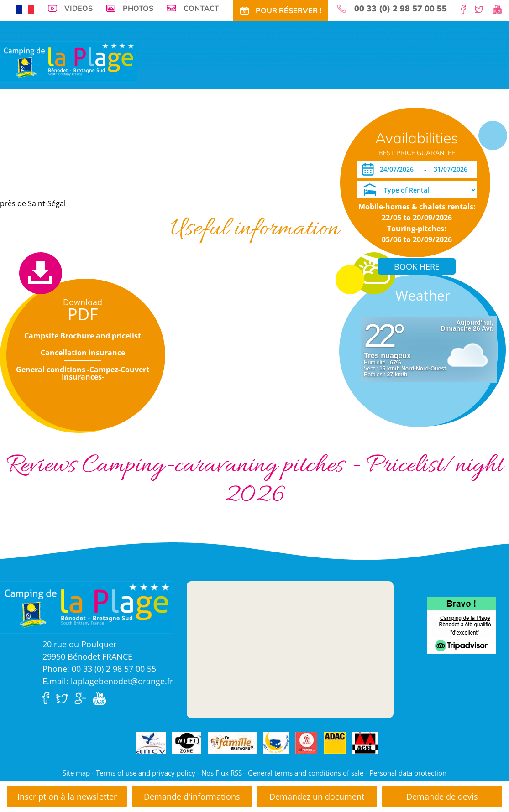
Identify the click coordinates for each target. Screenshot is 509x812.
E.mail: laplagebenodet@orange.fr (108, 681)
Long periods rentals (312, 148)
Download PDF (25, 176)
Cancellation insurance (83, 353)
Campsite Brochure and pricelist (83, 336)
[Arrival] (398, 169)
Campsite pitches (71, 148)
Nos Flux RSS (222, 773)
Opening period (76, 176)
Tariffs (169, 148)
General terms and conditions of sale (306, 773)
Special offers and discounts (229, 148)
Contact (201, 8)
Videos (79, 8)
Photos (138, 8)
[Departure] (453, 169)
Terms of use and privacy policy (146, 773)
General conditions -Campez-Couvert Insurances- (83, 373)
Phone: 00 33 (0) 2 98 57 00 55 (99, 669)
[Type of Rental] (417, 190)
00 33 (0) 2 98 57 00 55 (401, 9)
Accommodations (127, 148)
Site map (76, 773)
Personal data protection (408, 773)
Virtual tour (22, 148)
